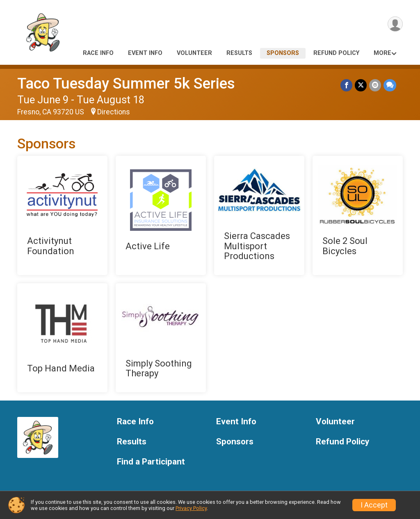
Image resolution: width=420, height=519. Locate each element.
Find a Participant (151, 462)
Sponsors (283, 53)
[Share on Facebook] (346, 85)
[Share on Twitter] (361, 85)
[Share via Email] (375, 85)
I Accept (374, 505)
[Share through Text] (390, 85)
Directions (114, 112)
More (382, 53)
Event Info (145, 53)
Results (239, 53)
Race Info (98, 53)
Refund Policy (336, 53)
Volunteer (194, 53)
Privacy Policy (191, 508)
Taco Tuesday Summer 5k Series (126, 83)
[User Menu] (395, 24)
